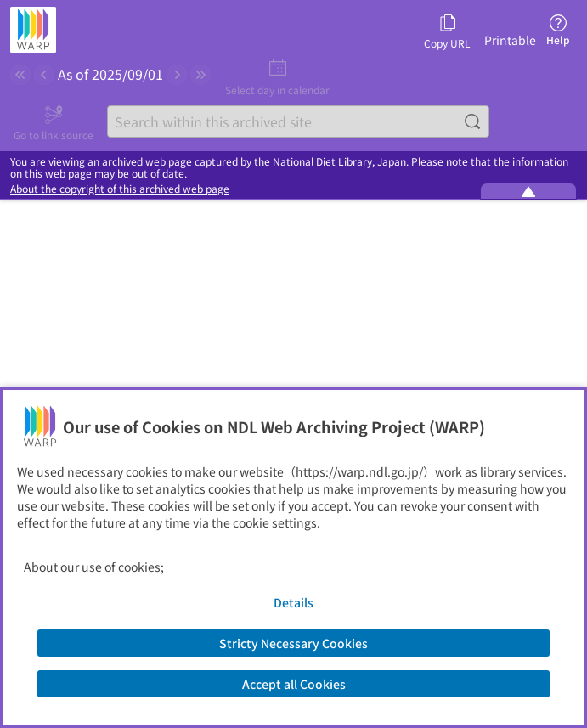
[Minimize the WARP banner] (528, 191)
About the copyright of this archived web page (120, 189)
